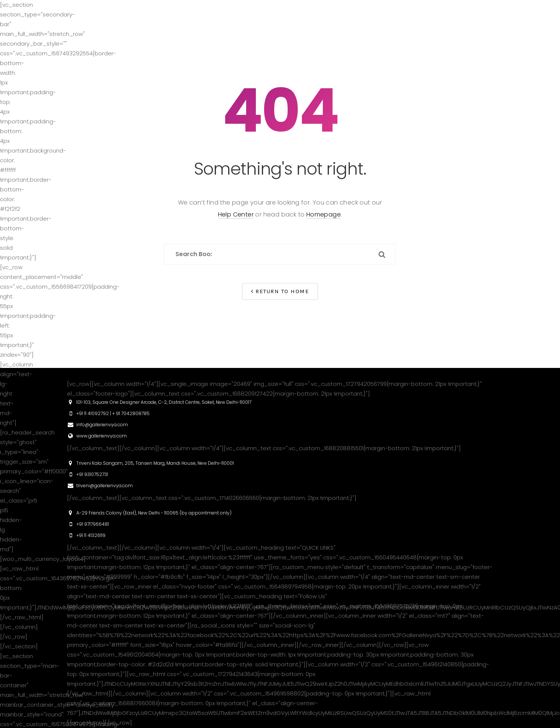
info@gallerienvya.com (102, 425)
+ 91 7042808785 (131, 413)
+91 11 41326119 (91, 535)
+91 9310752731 (92, 474)
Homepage (324, 214)
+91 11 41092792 (93, 413)
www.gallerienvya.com (102, 436)
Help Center (236, 214)
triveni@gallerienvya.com (105, 486)
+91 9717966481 (93, 524)
